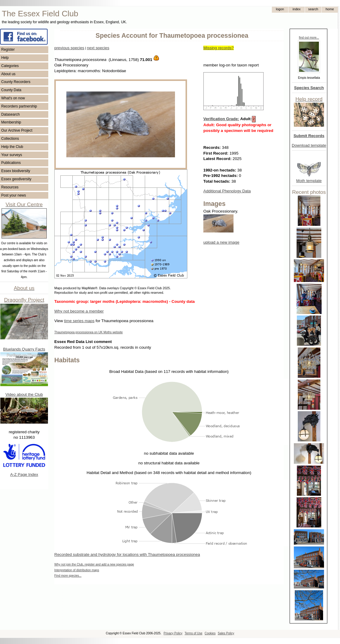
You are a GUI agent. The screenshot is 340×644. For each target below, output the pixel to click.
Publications (11, 163)
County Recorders (16, 82)
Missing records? (219, 48)
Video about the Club (24, 394)
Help (5, 58)
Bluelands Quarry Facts (24, 349)
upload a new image (221, 242)
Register (8, 50)
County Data (11, 90)
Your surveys (12, 155)
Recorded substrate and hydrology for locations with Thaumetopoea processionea (127, 554)
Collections (10, 139)
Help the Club (12, 147)
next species (98, 48)
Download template (309, 145)
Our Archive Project (17, 130)
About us (8, 74)
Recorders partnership (19, 106)
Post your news (14, 195)
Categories (10, 66)
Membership (11, 122)
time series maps (79, 321)
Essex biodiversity (16, 171)
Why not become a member (79, 311)
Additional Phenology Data (227, 191)
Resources (10, 187)
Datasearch (10, 114)
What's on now (13, 98)
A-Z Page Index (24, 474)
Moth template (309, 181)
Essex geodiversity (16, 179)
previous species (69, 48)
